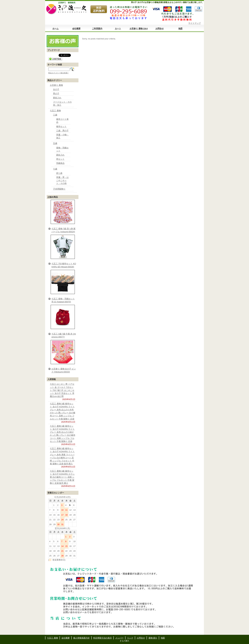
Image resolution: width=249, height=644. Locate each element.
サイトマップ (195, 23)
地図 (180, 29)
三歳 (55, 115)
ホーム (56, 29)
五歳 (55, 143)
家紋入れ (57, 98)
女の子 (56, 89)
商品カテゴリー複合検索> (58, 73)
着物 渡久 (153, 638)
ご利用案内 (97, 29)
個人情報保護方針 (81, 638)
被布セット (61, 126)
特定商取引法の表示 (103, 638)
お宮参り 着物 (56, 85)
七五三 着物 (55, 111)
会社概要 (76, 29)
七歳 (55, 169)
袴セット (60, 159)
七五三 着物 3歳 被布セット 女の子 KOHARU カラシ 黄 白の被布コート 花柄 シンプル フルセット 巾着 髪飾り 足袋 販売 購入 (62, 477)
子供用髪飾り (59, 189)
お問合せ (160, 29)
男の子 (56, 94)
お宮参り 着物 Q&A (139, 29)
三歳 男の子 (62, 131)
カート (118, 29)
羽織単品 (60, 163)
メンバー (119, 638)
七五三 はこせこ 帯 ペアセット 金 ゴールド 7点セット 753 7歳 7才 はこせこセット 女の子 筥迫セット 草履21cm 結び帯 (62, 390)
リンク (130, 638)
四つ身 (59, 173)
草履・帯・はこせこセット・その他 (62, 180)
